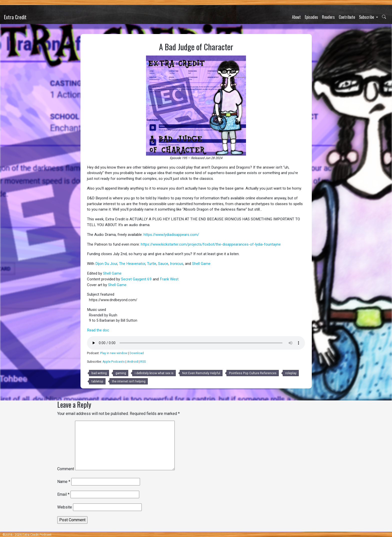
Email (63, 494)
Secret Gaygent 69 (136, 279)
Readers (328, 17)
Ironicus (177, 264)
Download (137, 353)
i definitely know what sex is (154, 373)
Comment (66, 469)
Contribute (347, 17)
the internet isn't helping (129, 381)
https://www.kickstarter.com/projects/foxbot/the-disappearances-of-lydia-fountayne (211, 244)
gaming (121, 373)
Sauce (163, 264)
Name (64, 482)
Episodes (311, 17)
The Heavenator (132, 264)
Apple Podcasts (114, 362)
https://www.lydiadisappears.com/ (171, 235)
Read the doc (98, 330)
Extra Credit (15, 17)
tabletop (97, 381)
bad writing (99, 373)
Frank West (169, 279)
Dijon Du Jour (106, 264)
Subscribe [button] (367, 17)
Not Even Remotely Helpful (201, 373)
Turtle (152, 264)
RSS (143, 362)
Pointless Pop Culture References (253, 373)
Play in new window (114, 353)
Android (132, 362)
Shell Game (201, 264)
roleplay (291, 373)
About (296, 17)
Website (65, 507)
